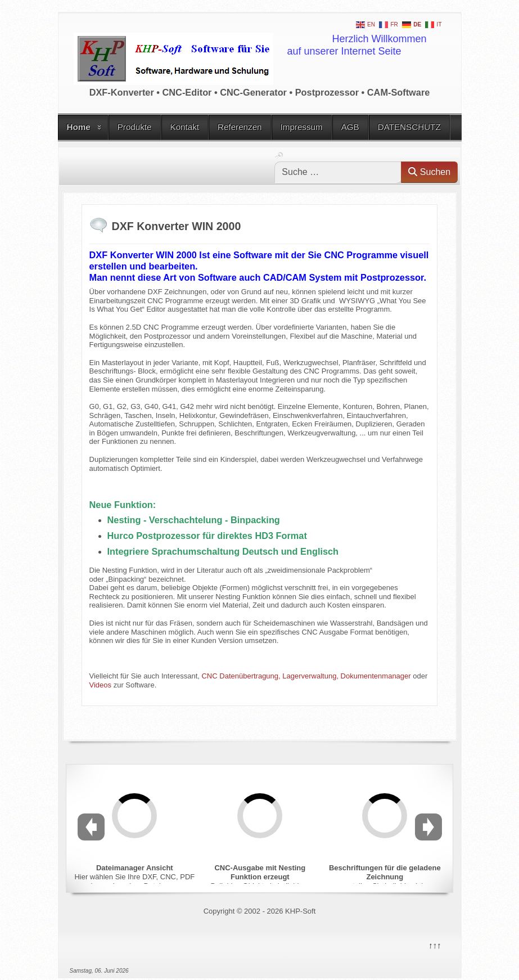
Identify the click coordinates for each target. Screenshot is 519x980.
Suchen (429, 172)
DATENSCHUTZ (409, 127)
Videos (101, 685)
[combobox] (338, 172)
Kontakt (185, 127)
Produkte (135, 127)
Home (79, 127)
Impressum (302, 127)
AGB (350, 127)
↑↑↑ (434, 944)
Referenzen (240, 127)
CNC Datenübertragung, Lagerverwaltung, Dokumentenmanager (306, 676)
